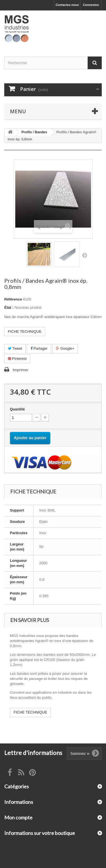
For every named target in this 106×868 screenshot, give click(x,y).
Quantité (17, 409)
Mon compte (18, 817)
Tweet (15, 348)
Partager (39, 348)
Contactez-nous (67, 5)
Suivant (85, 255)
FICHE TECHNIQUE (25, 331)
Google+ (65, 348)
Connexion (91, 5)
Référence (13, 299)
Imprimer (21, 370)
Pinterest (17, 359)
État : (9, 307)
